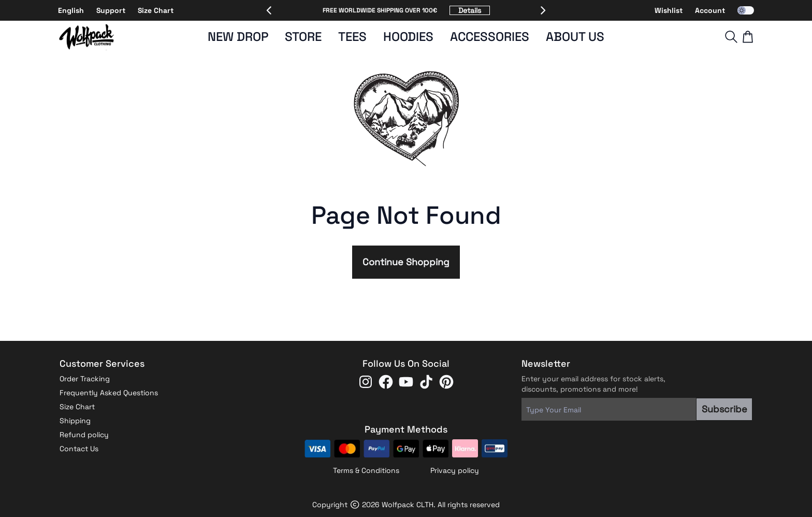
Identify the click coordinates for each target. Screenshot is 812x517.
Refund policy (84, 435)
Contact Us (79, 449)
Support (111, 10)
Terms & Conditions (366, 470)
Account (710, 11)
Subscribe (724, 409)
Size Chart (156, 10)
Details (470, 10)
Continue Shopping (406, 262)
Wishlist (669, 11)
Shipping (75, 421)
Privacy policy (455, 470)
